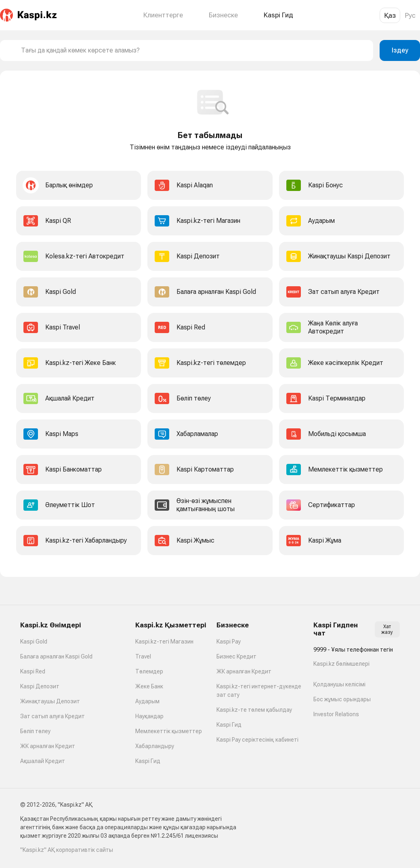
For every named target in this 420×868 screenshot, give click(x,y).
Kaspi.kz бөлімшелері (341, 664)
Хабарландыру (155, 746)
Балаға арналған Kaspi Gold (56, 656)
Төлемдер (149, 671)
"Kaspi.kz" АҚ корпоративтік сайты (67, 850)
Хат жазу (387, 629)
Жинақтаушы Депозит (50, 701)
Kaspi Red (33, 671)
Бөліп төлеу (35, 731)
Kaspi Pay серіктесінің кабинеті (257, 740)
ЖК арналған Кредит (48, 746)
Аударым (147, 701)
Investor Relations (336, 714)
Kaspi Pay (229, 642)
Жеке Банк (149, 686)
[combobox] (194, 50)
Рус (410, 15)
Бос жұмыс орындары (342, 699)
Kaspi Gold (34, 642)
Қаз (390, 15)
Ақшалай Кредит (43, 761)
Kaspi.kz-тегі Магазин (164, 642)
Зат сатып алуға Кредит (52, 716)
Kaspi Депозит (40, 686)
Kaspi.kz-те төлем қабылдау (254, 710)
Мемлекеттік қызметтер (169, 731)
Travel (143, 656)
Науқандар (149, 716)
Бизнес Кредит (236, 656)
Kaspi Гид (148, 761)
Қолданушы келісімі (339, 684)
